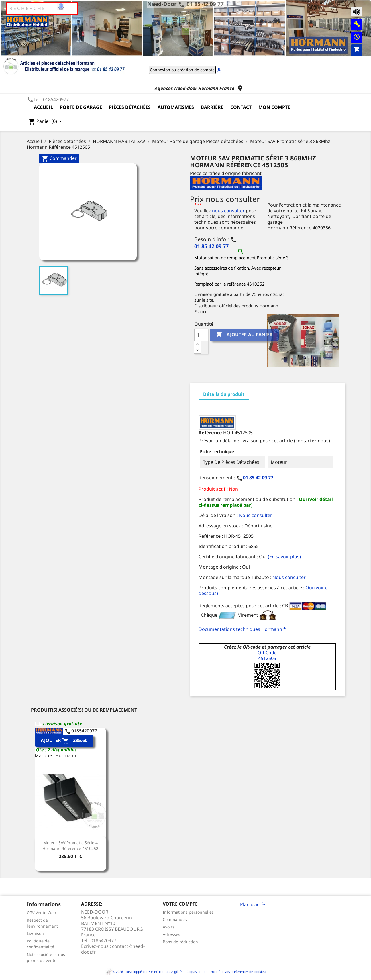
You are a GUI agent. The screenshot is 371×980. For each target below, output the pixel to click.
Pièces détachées (130, 107)
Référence (210, 433)
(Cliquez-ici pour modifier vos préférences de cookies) (224, 972)
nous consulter (228, 211)
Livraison (35, 933)
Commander (59, 159)
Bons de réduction (180, 942)
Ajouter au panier (244, 335)
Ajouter (64, 741)
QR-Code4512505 (267, 655)
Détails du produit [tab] (224, 394)
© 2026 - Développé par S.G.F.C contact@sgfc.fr (144, 972)
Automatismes (176, 107)
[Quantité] (201, 335)
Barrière (212, 107)
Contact (241, 107)
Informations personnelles (188, 912)
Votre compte (180, 904)
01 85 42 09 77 (205, 4)
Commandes (175, 919)
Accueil (43, 107)
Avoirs (169, 927)
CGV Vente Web (41, 913)
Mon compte (274, 107)
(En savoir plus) (284, 557)
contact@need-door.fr (113, 949)
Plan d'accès (253, 904)
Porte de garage (81, 107)
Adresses (171, 934)
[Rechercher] (42, 8)
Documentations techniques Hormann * (242, 629)
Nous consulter (256, 515)
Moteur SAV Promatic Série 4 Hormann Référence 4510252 (70, 846)
